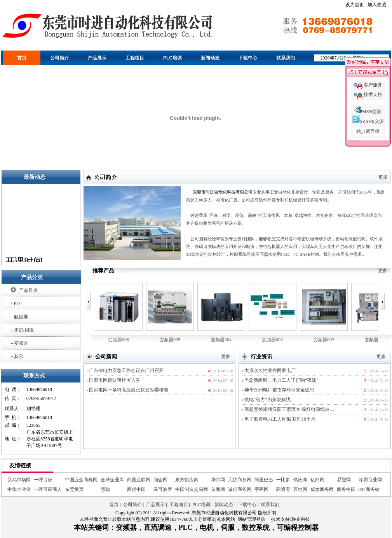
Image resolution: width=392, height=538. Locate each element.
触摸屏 (21, 317)
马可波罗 (163, 489)
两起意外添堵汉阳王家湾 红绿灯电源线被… (289, 409)
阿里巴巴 (264, 480)
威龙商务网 (322, 489)
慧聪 (105, 489)
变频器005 (170, 313)
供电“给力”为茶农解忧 (267, 400)
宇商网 (261, 489)
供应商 (300, 480)
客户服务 (373, 85)
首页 (22, 58)
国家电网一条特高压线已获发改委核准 (129, 390)
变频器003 (273, 313)
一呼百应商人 (48, 489)
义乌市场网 (19, 480)
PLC (18, 304)
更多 (383, 177)
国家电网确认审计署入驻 (115, 380)
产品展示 (97, 58)
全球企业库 (112, 480)
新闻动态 (210, 58)
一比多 (283, 480)
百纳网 (300, 489)
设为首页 (355, 5)
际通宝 (283, 489)
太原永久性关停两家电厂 (270, 370)
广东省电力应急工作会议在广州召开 (126, 370)
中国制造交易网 (192, 489)
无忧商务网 (240, 480)
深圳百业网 (370, 480)
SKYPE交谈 (368, 121)
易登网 (344, 480)
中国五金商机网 (81, 480)
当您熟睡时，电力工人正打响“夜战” (281, 380)
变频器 (21, 343)
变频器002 (324, 313)
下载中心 (248, 58)
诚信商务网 (240, 489)
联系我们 (286, 58)
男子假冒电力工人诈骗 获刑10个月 (280, 419)
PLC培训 (172, 58)
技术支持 (373, 94)
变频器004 (221, 313)
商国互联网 (139, 480)
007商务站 (369, 489)
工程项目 (135, 58)
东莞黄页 (74, 489)
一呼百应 (43, 480)
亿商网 (317, 480)
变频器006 (119, 313)
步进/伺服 (24, 330)
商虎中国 (136, 489)
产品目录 (28, 290)
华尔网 (218, 480)
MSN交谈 (368, 112)
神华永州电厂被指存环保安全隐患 (279, 390)
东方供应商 (187, 480)
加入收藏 (377, 5)
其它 (19, 356)
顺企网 (160, 480)
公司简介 (59, 58)
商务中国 (346, 489)
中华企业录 (19, 489)
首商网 (218, 489)
